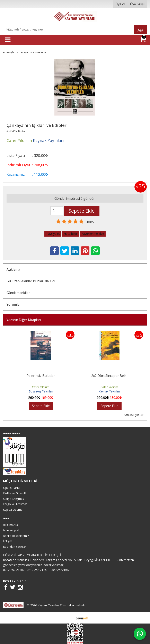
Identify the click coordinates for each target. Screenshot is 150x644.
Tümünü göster (133, 415)
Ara (140, 30)
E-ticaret (68, 618)
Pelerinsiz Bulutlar (41, 376)
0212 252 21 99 (37, 570)
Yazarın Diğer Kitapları (24, 320)
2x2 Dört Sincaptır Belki (109, 376)
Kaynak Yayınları (109, 391)
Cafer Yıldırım (41, 387)
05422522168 (60, 570)
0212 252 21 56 (13, 570)
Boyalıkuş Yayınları (41, 391)
